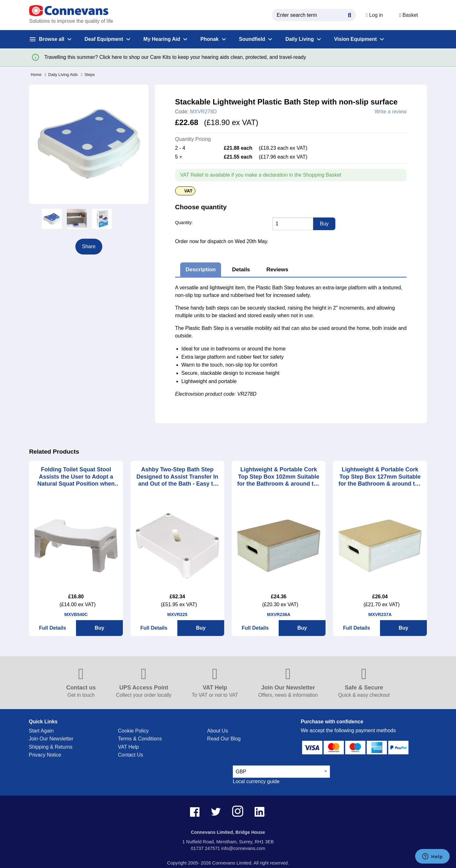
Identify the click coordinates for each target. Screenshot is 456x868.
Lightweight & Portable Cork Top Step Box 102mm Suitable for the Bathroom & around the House (279, 477)
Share (89, 246)
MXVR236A (279, 614)
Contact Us (131, 755)
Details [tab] (241, 269)
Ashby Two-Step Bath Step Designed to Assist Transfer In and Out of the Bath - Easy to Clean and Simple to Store (177, 477)
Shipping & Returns (51, 747)
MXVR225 (177, 614)
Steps (88, 75)
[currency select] (281, 772)
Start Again (41, 731)
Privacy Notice (45, 755)
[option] (52, 219)
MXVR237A (380, 614)
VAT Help (129, 747)
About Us (218, 731)
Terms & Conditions (140, 739)
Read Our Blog (224, 739)
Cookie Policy (133, 731)
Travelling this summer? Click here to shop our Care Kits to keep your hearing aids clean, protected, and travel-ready (175, 57)
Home (36, 75)
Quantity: (184, 223)
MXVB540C (76, 614)
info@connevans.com (243, 848)
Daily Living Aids (61, 75)
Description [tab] (201, 269)
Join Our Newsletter (51, 739)
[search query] (311, 15)
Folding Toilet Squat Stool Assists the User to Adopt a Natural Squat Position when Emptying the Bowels (76, 477)
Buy (99, 628)
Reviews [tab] (277, 269)
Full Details (52, 628)
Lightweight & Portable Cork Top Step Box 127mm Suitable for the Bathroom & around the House (380, 477)
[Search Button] (347, 14)
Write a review (391, 112)
